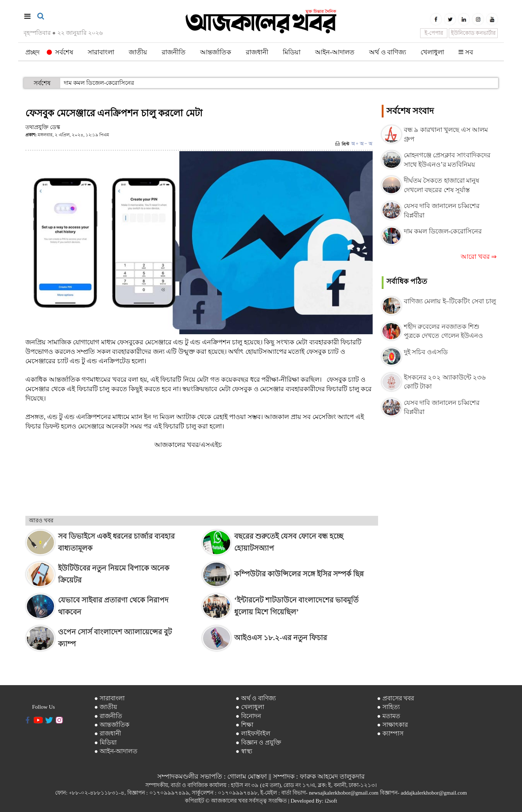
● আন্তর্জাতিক (112, 725)
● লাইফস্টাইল (253, 734)
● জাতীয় (106, 707)
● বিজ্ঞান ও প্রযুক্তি (258, 743)
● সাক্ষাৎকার (392, 725)
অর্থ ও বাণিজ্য (388, 52)
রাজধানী (257, 52)
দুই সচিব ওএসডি (426, 352)
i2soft (331, 801)
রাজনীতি (174, 52)
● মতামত (389, 716)
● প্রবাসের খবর (395, 698)
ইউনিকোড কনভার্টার (473, 33)
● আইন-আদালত (116, 751)
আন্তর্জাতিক (216, 52)
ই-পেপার (434, 33)
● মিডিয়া (105, 743)
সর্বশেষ (60, 52)
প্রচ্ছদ (32, 52)
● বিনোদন (248, 716)
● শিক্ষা (245, 725)
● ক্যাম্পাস (390, 734)
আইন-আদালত (335, 52)
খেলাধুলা (432, 52)
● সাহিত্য (388, 707)
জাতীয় (138, 52)
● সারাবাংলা (109, 698)
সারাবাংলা (101, 52)
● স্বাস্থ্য (244, 751)
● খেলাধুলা (250, 707)
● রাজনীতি (108, 716)
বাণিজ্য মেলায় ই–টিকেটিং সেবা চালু (450, 301)
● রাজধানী (108, 734)
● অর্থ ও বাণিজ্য (256, 698)
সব (466, 52)
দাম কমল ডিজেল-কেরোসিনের (99, 83)
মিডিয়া (292, 52)
